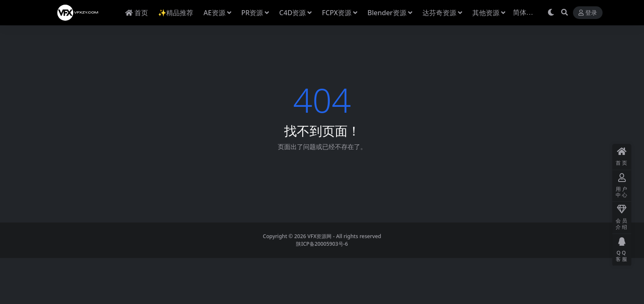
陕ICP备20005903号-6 (322, 244)
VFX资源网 (320, 236)
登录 (588, 13)
